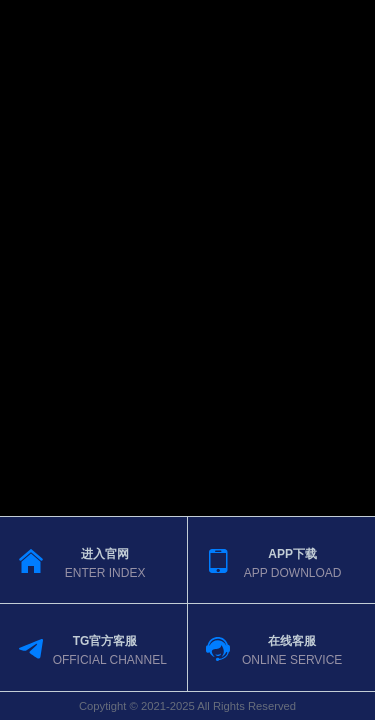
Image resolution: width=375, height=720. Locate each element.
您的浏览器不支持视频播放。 (187, 360)
